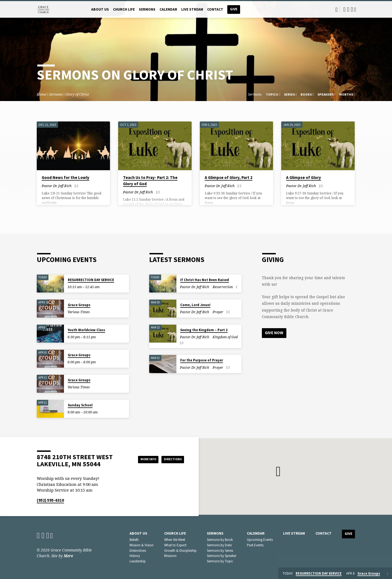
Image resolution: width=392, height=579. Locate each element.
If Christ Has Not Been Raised (205, 280)
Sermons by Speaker (222, 556)
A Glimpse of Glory (304, 177)
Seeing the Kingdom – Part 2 (204, 330)
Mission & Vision (142, 545)
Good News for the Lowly (65, 177)
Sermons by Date (219, 545)
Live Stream (192, 9)
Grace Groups (79, 305)
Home (41, 94)
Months (347, 94)
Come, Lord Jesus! (195, 305)
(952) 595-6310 (50, 500)
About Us (100, 9)
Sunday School (80, 405)
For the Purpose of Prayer (202, 360)
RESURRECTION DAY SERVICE (91, 280)
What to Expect (175, 545)
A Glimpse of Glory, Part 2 (229, 177)
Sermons (147, 9)
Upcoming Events (260, 540)
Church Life (124, 9)
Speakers (327, 94)
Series (290, 94)
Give (234, 9)
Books (307, 94)
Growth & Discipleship (180, 551)
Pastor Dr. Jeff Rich (57, 186)
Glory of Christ (77, 94)
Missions (170, 556)
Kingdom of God (225, 337)
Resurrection (223, 287)
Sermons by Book (220, 540)
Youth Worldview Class (86, 330)
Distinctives (138, 551)
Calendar (168, 9)
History (135, 556)
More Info (140, 459)
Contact (215, 9)
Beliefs (134, 540)
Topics (273, 94)
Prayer (218, 312)
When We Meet (175, 540)
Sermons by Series (220, 551)
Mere (68, 556)
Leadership (138, 561)
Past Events (255, 545)
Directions (170, 459)
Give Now (275, 333)
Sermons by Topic (220, 561)
